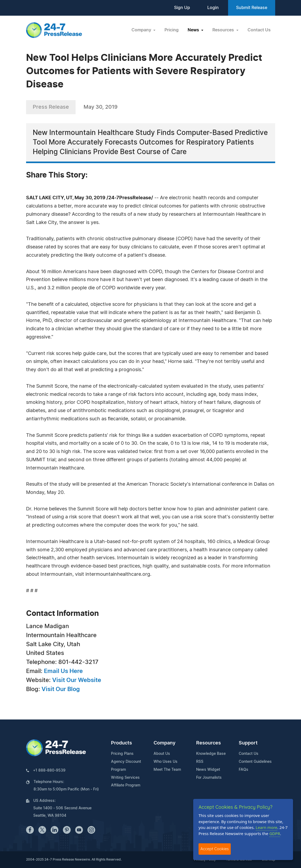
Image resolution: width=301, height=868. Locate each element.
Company (164, 743)
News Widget (208, 770)
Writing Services (125, 778)
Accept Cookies (215, 849)
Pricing (172, 30)
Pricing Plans (122, 754)
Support (248, 743)
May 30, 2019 (101, 107)
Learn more (267, 827)
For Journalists (209, 778)
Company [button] (142, 30)
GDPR (275, 833)
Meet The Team (167, 770)
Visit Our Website (77, 680)
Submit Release (252, 8)
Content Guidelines (255, 762)
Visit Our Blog (61, 689)
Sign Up (182, 8)
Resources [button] (224, 30)
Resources (209, 743)
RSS (200, 762)
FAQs (244, 770)
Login (213, 8)
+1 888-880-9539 (49, 770)
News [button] (194, 30)
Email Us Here (63, 671)
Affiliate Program (126, 785)
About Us (162, 754)
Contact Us (259, 30)
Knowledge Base (211, 754)
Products (121, 743)
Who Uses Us (166, 762)
